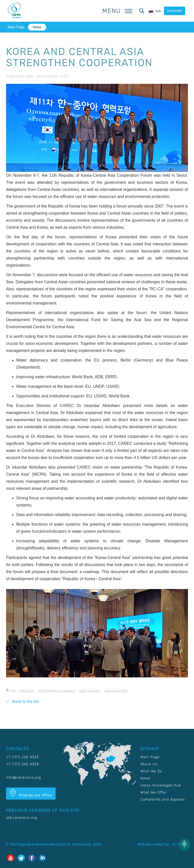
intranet (175, 11)
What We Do (151, 771)
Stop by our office (31, 793)
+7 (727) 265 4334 (22, 764)
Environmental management (56, 691)
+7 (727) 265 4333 (22, 757)
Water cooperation (116, 691)
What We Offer (154, 792)
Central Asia (26, 691)
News (37, 27)
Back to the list (22, 701)
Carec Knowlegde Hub (161, 785)
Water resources (90, 691)
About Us (149, 764)
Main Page (16, 27)
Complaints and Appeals (163, 799)
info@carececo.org (23, 777)
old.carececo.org (22, 818)
